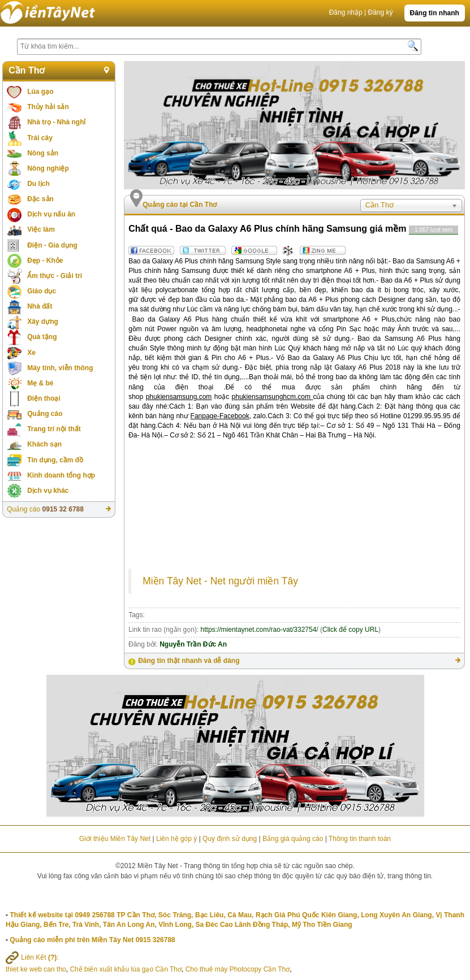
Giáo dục (42, 291)
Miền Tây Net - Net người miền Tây (220, 581)
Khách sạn (44, 444)
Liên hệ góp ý (176, 839)
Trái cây (40, 138)
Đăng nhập (346, 12)
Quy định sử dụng (230, 839)
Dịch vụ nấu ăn (51, 214)
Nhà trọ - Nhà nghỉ (56, 122)
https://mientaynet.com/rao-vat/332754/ (260, 630)
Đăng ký (380, 12)
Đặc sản (40, 199)
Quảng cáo (45, 414)
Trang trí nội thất (54, 429)
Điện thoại (44, 398)
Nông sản (43, 153)
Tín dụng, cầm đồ (55, 460)
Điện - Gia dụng (52, 245)
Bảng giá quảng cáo (293, 839)
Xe (31, 353)
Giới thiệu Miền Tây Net (115, 839)
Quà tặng (42, 337)
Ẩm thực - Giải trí (55, 276)
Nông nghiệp (48, 168)
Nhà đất (40, 306)
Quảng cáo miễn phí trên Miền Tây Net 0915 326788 (92, 940)
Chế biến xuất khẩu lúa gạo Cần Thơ (126, 969)
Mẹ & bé (40, 383)
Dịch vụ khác (48, 491)
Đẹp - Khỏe (45, 261)
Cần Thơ (27, 70)
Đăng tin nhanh (435, 13)
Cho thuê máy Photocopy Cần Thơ (238, 969)
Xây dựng (43, 322)
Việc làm (41, 229)
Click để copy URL (350, 630)
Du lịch (38, 184)
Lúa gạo (40, 92)
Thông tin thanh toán (360, 839)
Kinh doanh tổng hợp (61, 475)
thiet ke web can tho (36, 969)
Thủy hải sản (48, 107)
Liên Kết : (32, 957)
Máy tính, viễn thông (60, 368)
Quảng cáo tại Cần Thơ (180, 205)
